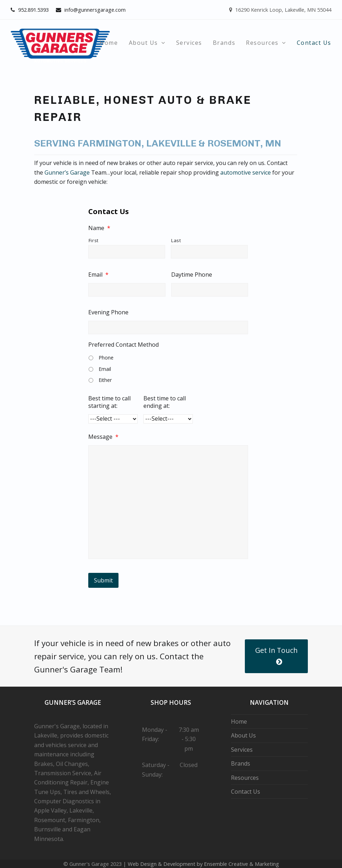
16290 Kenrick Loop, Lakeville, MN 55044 (280, 10)
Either (105, 380)
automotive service (246, 172)
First (94, 240)
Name (99, 228)
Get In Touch (276, 656)
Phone (106, 358)
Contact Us (246, 792)
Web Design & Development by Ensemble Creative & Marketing (203, 864)
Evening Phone (108, 312)
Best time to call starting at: (109, 402)
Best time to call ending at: (165, 402)
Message (103, 437)
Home (239, 721)
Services (242, 750)
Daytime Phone (192, 275)
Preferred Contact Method (123, 345)
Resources (245, 778)
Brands (241, 763)
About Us (243, 735)
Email (98, 275)
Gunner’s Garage (67, 172)
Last (176, 240)
